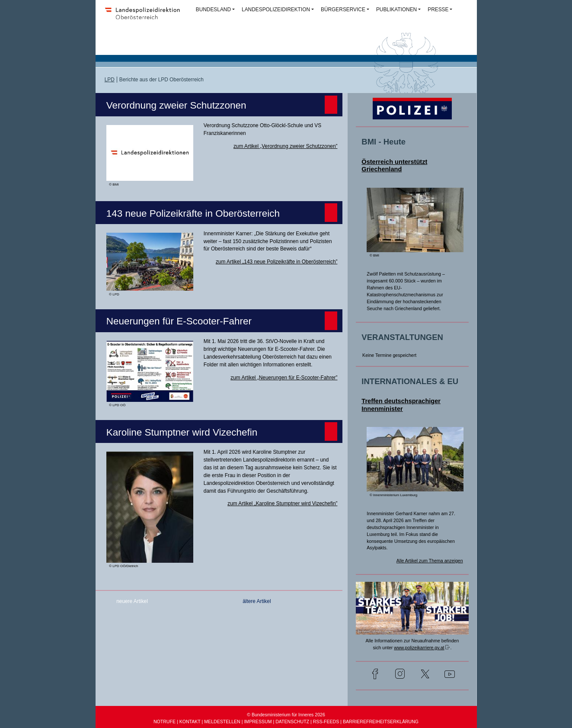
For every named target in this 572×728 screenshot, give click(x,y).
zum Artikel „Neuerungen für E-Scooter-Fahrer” (284, 378)
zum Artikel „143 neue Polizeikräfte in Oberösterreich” (277, 262)
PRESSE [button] (438, 10)
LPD (110, 80)
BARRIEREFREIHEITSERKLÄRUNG (381, 722)
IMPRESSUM (258, 722)
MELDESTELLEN (222, 722)
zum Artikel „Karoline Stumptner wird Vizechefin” (282, 504)
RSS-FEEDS (326, 722)
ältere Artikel (257, 601)
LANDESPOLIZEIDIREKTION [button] (276, 10)
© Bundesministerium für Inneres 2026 (286, 715)
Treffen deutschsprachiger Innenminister (401, 405)
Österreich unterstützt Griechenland (394, 165)
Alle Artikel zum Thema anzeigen (430, 561)
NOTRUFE (165, 722)
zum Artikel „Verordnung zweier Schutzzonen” (286, 146)
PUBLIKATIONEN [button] (396, 10)
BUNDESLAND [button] (213, 10)
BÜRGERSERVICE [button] (343, 10)
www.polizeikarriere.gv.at (419, 648)
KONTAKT (190, 722)
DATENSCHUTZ (292, 722)
